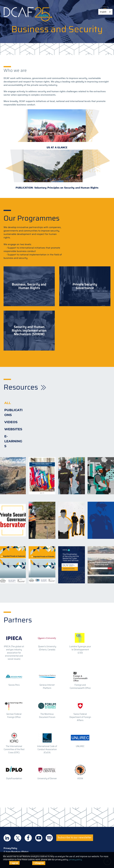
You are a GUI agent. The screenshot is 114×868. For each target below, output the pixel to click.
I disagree (39, 863)
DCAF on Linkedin (7, 838)
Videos (11, 422)
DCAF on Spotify (49, 838)
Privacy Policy (10, 848)
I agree (14, 863)
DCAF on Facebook (28, 838)
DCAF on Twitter (18, 838)
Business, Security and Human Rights (29, 286)
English (103, 12)
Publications (13, 412)
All (7, 403)
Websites (13, 429)
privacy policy (75, 860)
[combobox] (105, 12)
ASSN (80, 778)
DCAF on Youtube (39, 838)
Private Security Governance (85, 286)
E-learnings (13, 441)
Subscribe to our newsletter (75, 837)
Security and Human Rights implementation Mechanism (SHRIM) (29, 331)
